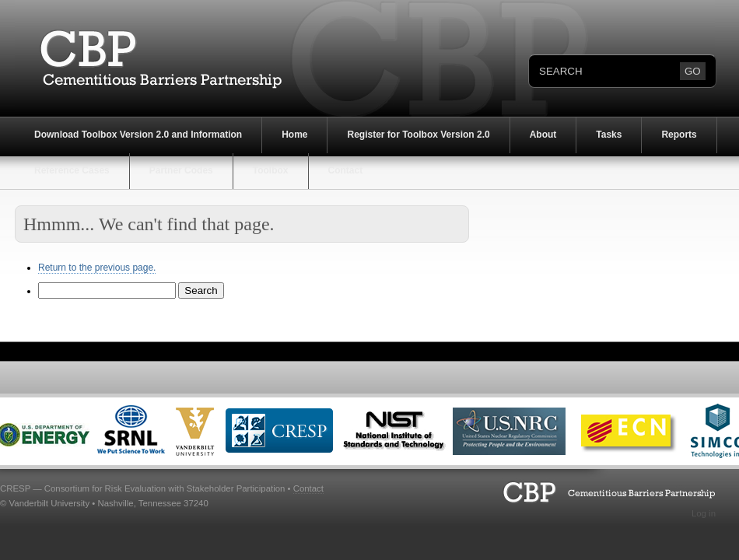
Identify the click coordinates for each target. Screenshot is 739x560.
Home (294, 135)
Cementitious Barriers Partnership (151, 58)
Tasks (609, 135)
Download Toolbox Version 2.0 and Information (138, 135)
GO (693, 71)
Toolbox (271, 170)
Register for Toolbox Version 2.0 (418, 135)
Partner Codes (181, 170)
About (543, 135)
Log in (704, 513)
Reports (679, 135)
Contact (346, 170)
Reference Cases (72, 170)
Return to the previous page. (97, 268)
